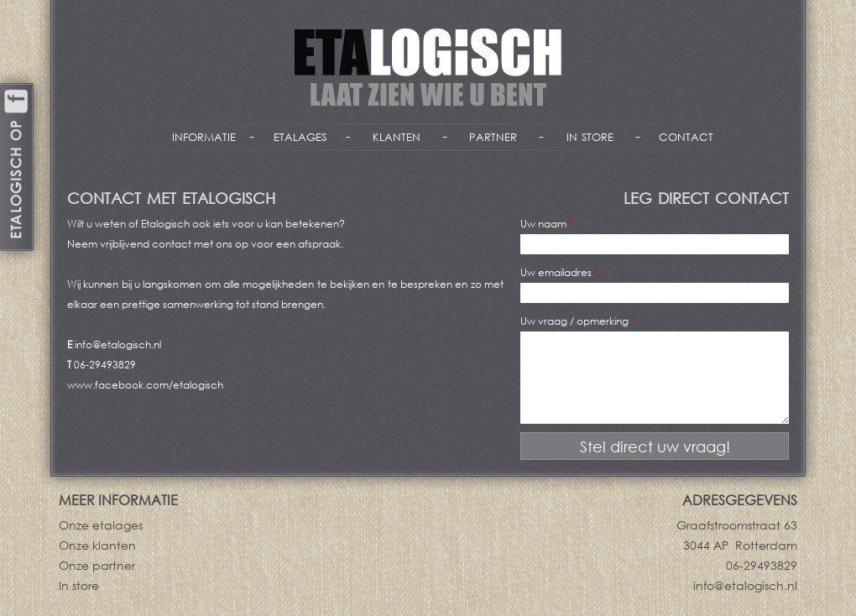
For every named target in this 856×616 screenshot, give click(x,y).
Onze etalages (101, 525)
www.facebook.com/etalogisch (145, 385)
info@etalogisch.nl (118, 345)
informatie (204, 135)
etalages (300, 135)
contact (686, 135)
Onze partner (97, 565)
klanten (397, 135)
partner (493, 135)
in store (590, 135)
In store (79, 585)
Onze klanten (97, 545)
